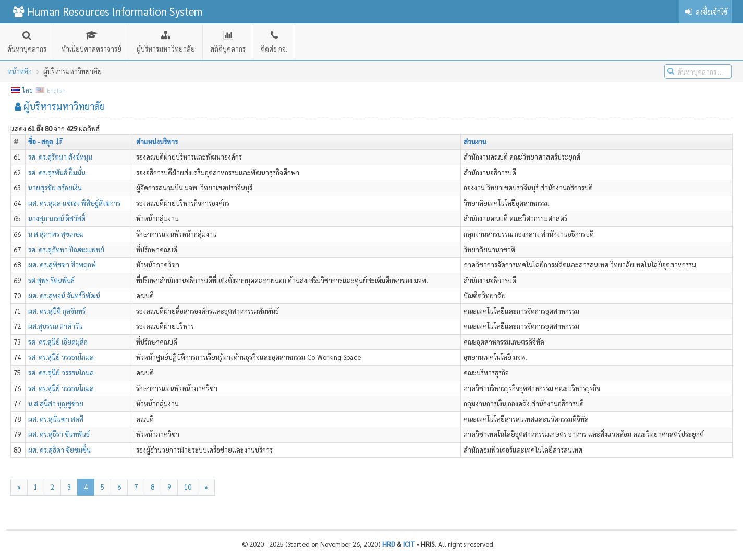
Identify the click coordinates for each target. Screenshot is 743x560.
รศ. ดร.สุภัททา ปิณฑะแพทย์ (66, 249)
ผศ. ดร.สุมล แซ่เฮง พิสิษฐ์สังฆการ (74, 203)
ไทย (23, 90)
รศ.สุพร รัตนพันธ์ (51, 280)
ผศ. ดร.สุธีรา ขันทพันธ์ (59, 434)
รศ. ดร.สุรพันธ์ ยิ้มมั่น (57, 172)
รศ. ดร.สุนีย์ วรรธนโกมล (61, 357)
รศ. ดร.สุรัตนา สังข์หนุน (60, 157)
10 (188, 487)
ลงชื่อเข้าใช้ (705, 12)
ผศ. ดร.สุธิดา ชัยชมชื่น (59, 450)
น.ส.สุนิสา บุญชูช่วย (56, 403)
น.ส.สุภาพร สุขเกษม (56, 234)
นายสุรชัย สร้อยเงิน (55, 187)
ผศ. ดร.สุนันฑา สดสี (56, 419)
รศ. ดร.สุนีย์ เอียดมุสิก (58, 342)
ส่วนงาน (475, 142)
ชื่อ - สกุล (45, 142)
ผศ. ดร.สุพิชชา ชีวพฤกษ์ (62, 265)
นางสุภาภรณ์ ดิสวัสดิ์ (57, 218)
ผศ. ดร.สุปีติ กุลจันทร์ (57, 311)
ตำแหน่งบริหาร (157, 142)
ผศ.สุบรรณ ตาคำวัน (56, 326)
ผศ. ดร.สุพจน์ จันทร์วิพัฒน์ (64, 295)
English (51, 90)
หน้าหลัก (20, 71)
